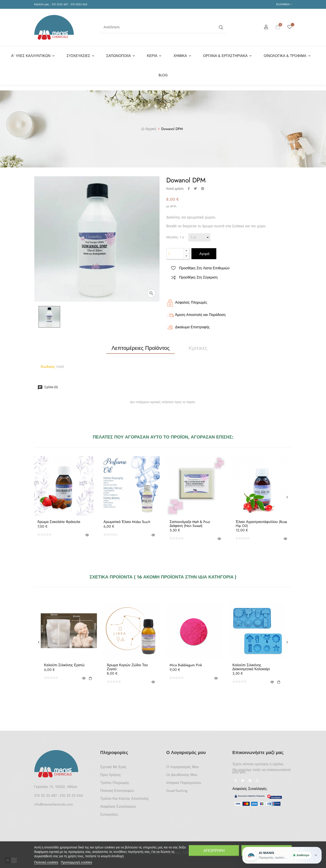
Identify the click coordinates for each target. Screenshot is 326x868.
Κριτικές (198, 347)
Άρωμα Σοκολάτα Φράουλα (59, 521)
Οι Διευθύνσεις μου (182, 773)
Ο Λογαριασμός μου (183, 766)
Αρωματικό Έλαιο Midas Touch (127, 521)
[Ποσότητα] (175, 252)
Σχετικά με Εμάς (113, 766)
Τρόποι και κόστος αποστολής (125, 797)
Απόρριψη (214, 851)
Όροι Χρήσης (111, 773)
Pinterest (203, 187)
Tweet (195, 187)
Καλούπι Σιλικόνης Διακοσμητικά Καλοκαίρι (251, 666)
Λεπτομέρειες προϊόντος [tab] (141, 347)
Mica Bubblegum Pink (186, 664)
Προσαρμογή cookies (76, 862)
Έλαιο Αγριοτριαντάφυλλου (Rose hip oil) (261, 522)
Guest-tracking (177, 789)
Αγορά (204, 252)
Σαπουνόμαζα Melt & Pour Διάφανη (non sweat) (190, 522)
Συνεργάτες (109, 813)
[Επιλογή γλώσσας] (284, 4)
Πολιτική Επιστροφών (117, 789)
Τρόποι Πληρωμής (115, 781)
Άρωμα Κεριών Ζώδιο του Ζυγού (127, 666)
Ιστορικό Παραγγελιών (184, 781)
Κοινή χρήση (189, 187)
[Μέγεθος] (199, 236)
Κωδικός (48, 365)
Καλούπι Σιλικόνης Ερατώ (64, 664)
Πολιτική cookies (46, 862)
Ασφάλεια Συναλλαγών (118, 805)
